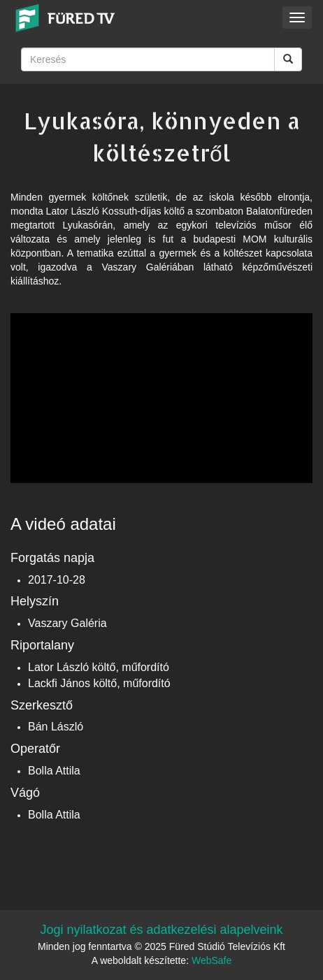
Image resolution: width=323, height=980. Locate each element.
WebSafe (211, 960)
